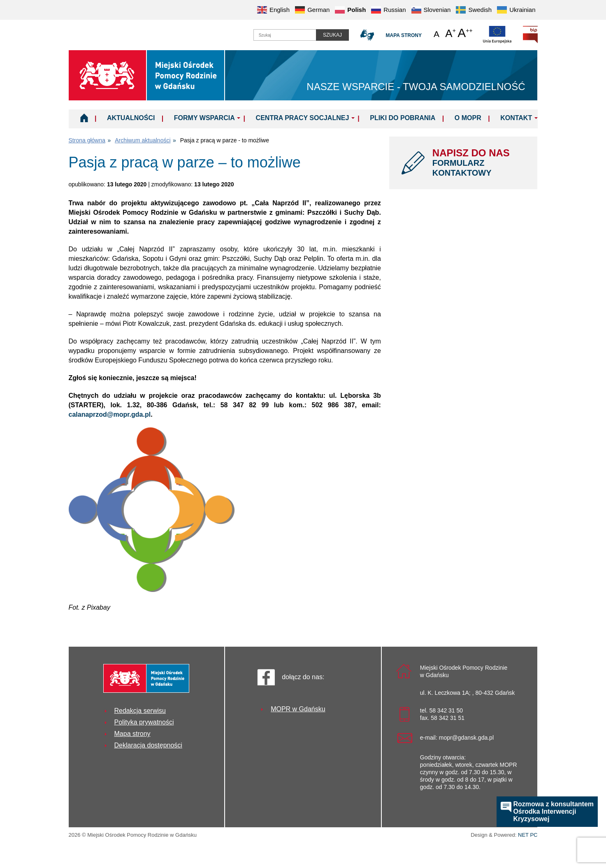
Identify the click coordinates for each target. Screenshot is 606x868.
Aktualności (131, 118)
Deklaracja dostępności (148, 745)
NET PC (528, 836)
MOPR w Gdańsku (298, 709)
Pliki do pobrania (403, 118)
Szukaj (332, 35)
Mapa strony (404, 35)
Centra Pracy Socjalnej (303, 118)
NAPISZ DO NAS (479, 162)
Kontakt (516, 118)
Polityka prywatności (144, 722)
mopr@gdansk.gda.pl (466, 738)
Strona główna (87, 140)
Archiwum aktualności (143, 140)
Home (84, 118)
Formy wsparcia (204, 118)
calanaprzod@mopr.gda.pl (110, 414)
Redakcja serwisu (140, 711)
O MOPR (468, 118)
